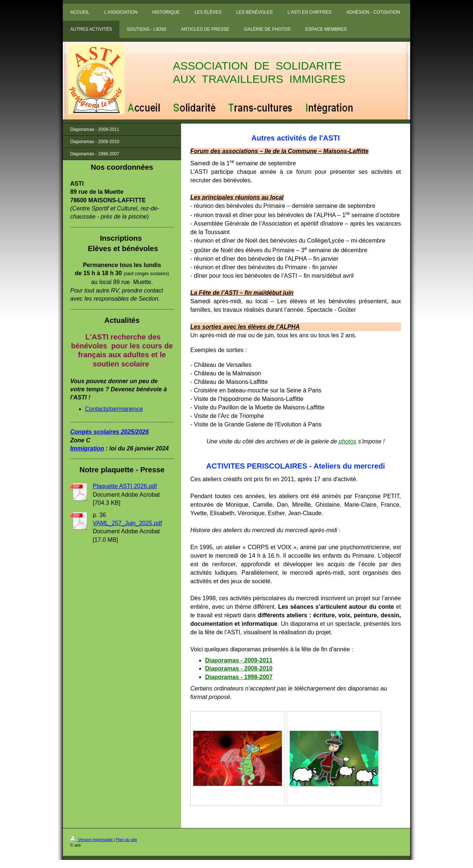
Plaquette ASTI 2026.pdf (125, 486)
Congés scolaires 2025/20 (106, 432)
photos (348, 441)
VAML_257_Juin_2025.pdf (127, 523)
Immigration (87, 448)
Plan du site (127, 840)
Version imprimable (92, 840)
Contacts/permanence (114, 409)
